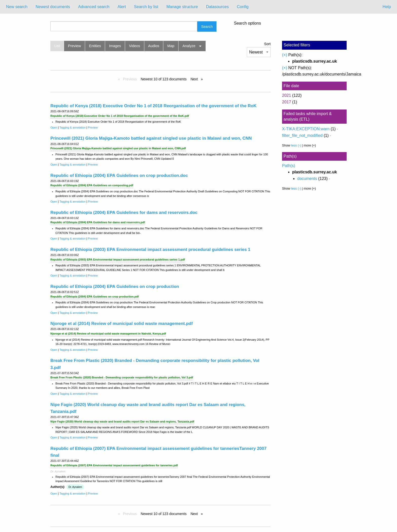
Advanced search (94, 7)
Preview (75, 46)
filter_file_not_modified (302, 135)
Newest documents (53, 7)
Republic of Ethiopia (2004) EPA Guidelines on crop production (115, 287)
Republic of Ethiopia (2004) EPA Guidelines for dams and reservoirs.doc (124, 213)
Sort (267, 44)
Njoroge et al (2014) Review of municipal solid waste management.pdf (122, 324)
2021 (287, 95)
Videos (135, 46)
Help (387, 7)
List (57, 46)
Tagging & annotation (73, 127)
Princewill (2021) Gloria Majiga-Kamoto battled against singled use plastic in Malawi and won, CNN (151, 138)
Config (243, 7)
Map (171, 46)
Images (115, 46)
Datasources (217, 7)
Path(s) (289, 166)
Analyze (189, 46)
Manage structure (182, 7)
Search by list (146, 7)
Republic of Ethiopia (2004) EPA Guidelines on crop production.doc (119, 176)
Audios (154, 46)
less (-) (296, 145)
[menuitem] (17, 7)
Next (195, 79)
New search (17, 7)
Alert (122, 7)
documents (307, 179)
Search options (247, 23)
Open (54, 127)
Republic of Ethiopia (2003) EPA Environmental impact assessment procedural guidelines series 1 (150, 250)
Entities (95, 46)
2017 (287, 102)
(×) (285, 55)
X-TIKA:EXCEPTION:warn (306, 129)
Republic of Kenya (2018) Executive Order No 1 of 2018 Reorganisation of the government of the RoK (153, 106)
